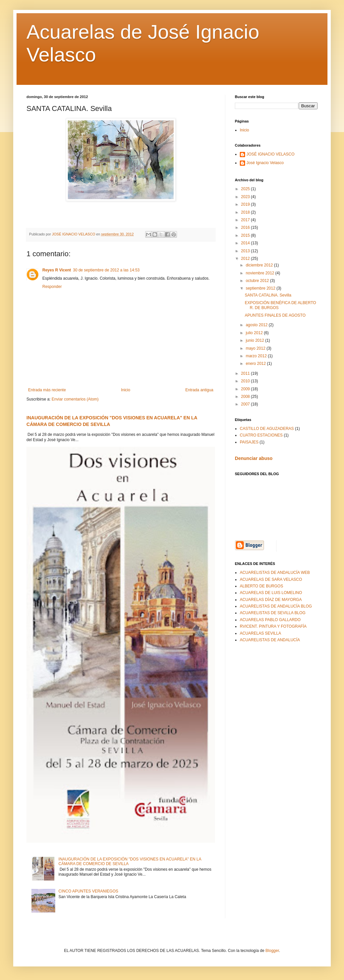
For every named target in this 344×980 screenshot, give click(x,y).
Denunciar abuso (254, 458)
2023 (246, 197)
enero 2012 (256, 364)
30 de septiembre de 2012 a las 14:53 (106, 270)
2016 (246, 227)
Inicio (126, 390)
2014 (246, 243)
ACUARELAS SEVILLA (260, 633)
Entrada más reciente (47, 390)
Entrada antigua (199, 390)
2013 (246, 251)
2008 (246, 397)
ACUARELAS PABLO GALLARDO (270, 620)
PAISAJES (249, 442)
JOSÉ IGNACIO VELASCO (270, 154)
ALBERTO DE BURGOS (261, 586)
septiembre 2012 (261, 288)
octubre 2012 (258, 281)
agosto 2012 (257, 325)
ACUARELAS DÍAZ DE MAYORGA (271, 600)
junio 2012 (256, 340)
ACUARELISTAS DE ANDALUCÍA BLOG (276, 606)
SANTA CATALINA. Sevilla (268, 295)
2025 (246, 189)
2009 (246, 389)
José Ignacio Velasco (265, 163)
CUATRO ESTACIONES (261, 435)
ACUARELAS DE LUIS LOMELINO (271, 593)
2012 (246, 259)
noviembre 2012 (260, 273)
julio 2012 (255, 333)
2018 (246, 212)
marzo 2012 (257, 356)
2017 (246, 220)
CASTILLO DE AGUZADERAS (267, 429)
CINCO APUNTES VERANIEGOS (88, 891)
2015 (246, 235)
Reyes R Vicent (57, 270)
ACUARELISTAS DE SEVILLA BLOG (273, 613)
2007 (246, 404)
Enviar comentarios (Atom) (75, 399)
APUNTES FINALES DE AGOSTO (275, 315)
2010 (246, 381)
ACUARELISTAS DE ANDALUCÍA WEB (275, 573)
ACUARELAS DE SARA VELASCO (271, 579)
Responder (52, 287)
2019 (246, 204)
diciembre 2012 (260, 265)
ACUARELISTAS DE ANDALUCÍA (270, 640)
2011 (246, 373)
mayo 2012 (256, 348)
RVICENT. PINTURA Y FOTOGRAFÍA (273, 626)
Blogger (272, 951)
